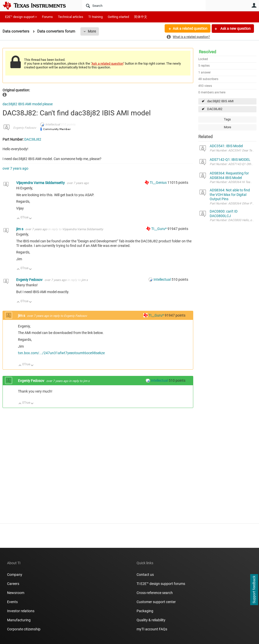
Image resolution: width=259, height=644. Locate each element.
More (92, 31)
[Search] (144, 6)
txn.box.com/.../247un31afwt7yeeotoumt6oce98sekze (61, 353)
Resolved (208, 52)
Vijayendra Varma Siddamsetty (41, 183)
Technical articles (71, 17)
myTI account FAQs (152, 629)
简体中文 (141, 17)
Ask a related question (190, 29)
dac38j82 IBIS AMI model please (28, 104)
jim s (20, 229)
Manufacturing (19, 620)
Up (18, 219)
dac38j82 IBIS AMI (220, 101)
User (254, 5)
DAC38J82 (215, 109)
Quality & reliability (151, 620)
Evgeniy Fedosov (25, 128)
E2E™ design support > (21, 17)
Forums (47, 17)
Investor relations (21, 611)
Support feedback (254, 590)
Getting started (118, 17)
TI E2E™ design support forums (161, 584)
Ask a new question (235, 29)
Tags (227, 119)
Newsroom (16, 593)
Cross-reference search (155, 593)
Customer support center (156, 602)
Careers (13, 584)
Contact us (145, 575)
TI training (95, 17)
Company (15, 575)
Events (12, 602)
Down (30, 219)
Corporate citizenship (24, 629)
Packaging (145, 611)
